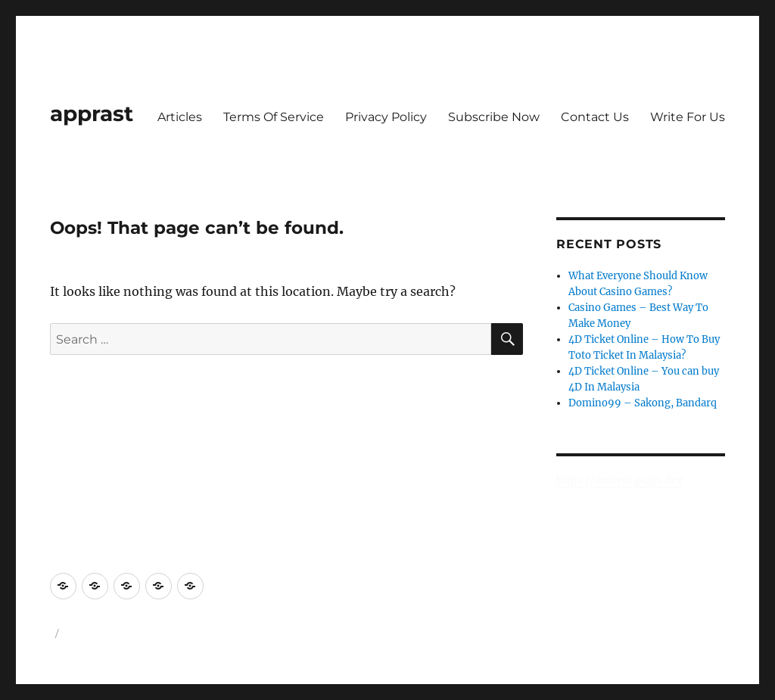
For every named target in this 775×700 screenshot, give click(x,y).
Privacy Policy (386, 117)
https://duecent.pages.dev (619, 480)
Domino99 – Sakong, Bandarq (643, 403)
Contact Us (595, 117)
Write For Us (688, 117)
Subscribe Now (494, 117)
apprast (92, 114)
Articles (180, 117)
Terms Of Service (274, 117)
